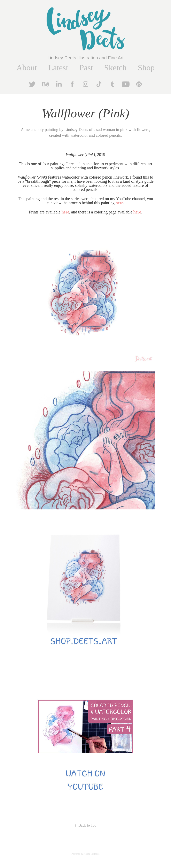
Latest (58, 68)
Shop (146, 68)
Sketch (115, 68)
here (65, 212)
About (27, 68)
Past (86, 68)
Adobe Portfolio (92, 854)
